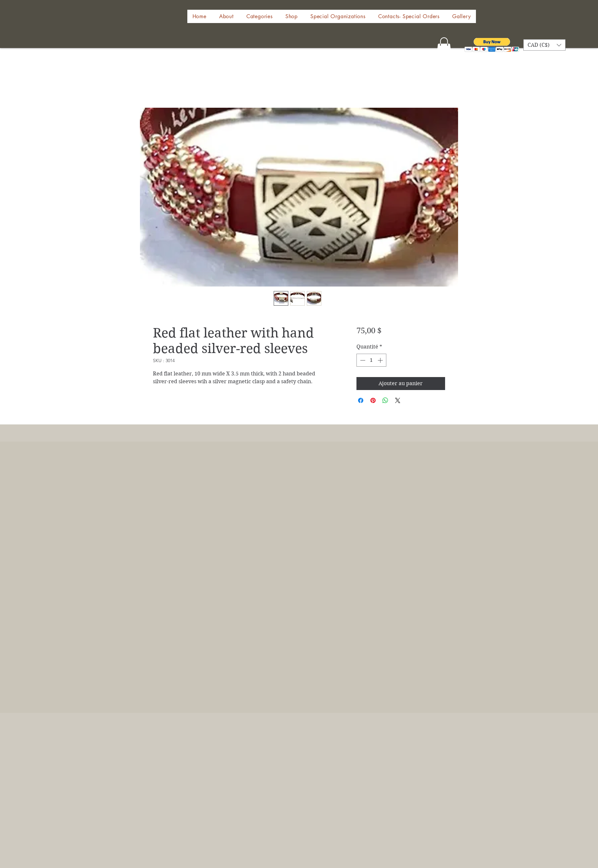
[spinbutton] (371, 360)
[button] (291, 16)
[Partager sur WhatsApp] (385, 400)
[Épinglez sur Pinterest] (373, 400)
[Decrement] (362, 360)
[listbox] (544, 45)
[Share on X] (398, 400)
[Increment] (381, 360)
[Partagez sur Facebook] (361, 400)
